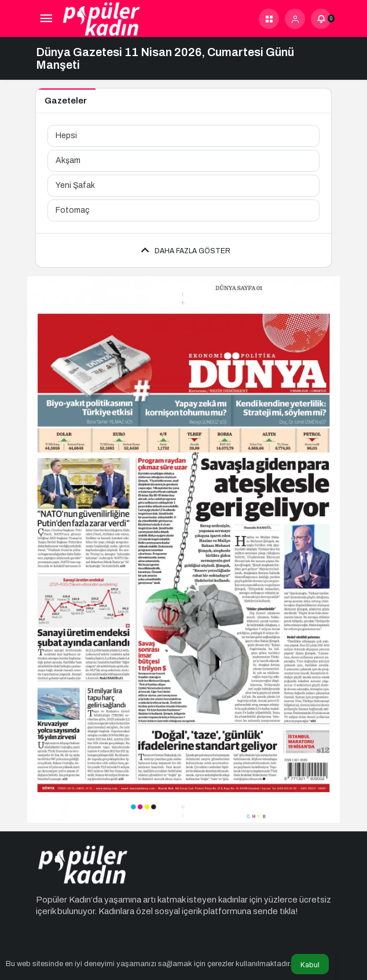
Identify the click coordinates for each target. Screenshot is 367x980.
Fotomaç (73, 210)
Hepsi (66, 136)
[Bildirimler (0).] (321, 19)
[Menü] (46, 19)
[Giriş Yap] (295, 19)
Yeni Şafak (75, 185)
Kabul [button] (310, 965)
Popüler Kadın (63, 900)
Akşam (68, 160)
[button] (269, 19)
